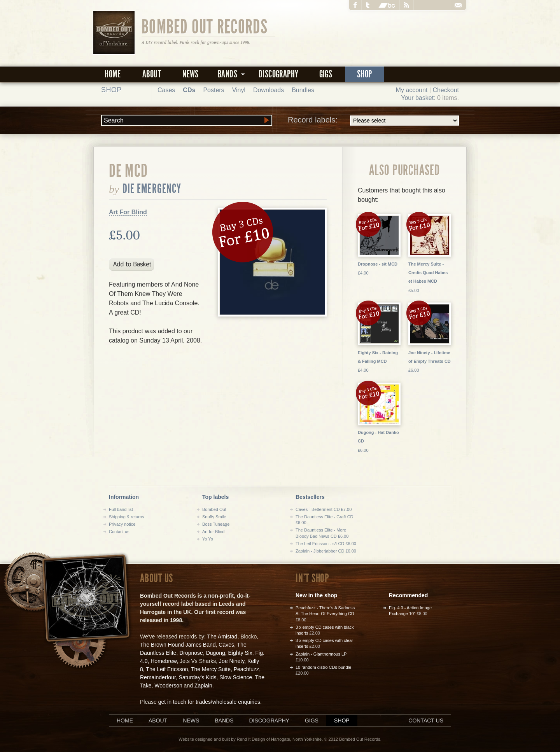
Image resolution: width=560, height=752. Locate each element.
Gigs (326, 74)
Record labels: (373, 121)
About (152, 74)
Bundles (303, 90)
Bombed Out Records (205, 26)
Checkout (446, 90)
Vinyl (239, 90)
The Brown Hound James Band (178, 645)
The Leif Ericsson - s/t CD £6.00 (326, 544)
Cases (166, 90)
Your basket (417, 98)
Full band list (121, 509)
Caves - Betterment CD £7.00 (324, 509)
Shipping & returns (127, 517)
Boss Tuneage (216, 524)
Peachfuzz (246, 669)
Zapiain (203, 686)
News (191, 74)
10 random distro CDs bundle (323, 667)
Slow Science (236, 677)
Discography (278, 74)
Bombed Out (214, 509)
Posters (213, 90)
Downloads (269, 90)
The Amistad (222, 637)
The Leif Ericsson (167, 669)
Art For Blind (128, 212)
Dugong (216, 653)
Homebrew (164, 661)
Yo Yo (208, 539)
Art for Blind (213, 532)
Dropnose (191, 653)
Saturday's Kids (198, 677)
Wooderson (168, 686)
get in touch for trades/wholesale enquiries (209, 702)
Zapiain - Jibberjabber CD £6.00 (326, 551)
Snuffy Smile (214, 517)
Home (113, 74)
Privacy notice (122, 524)
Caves (226, 645)
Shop (365, 74)
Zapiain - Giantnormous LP (321, 654)
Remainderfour (158, 677)
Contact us (119, 532)
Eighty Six (240, 653)
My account (412, 90)
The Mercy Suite (211, 669)
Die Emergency (152, 189)
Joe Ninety (232, 661)
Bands (224, 721)
